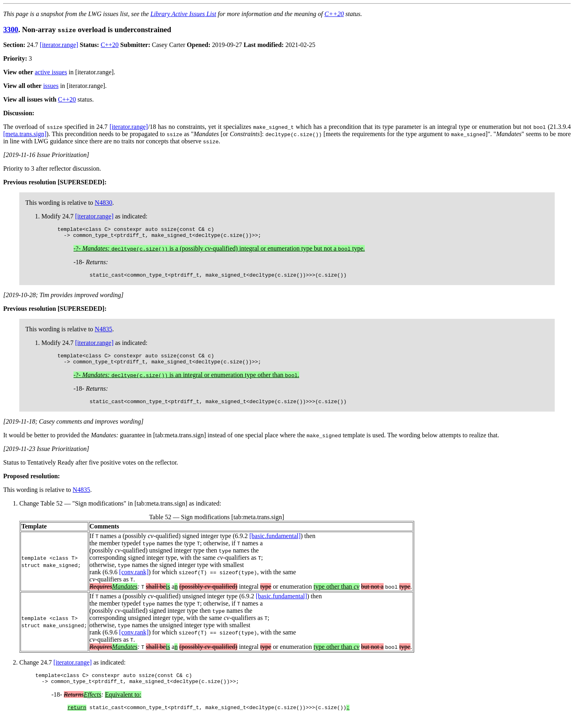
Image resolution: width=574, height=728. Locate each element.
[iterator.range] (59, 45)
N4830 (104, 203)
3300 (11, 30)
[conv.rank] (134, 579)
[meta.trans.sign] (25, 134)
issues (51, 86)
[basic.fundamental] (275, 543)
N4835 (104, 333)
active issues (51, 72)
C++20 (334, 14)
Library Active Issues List (183, 14)
